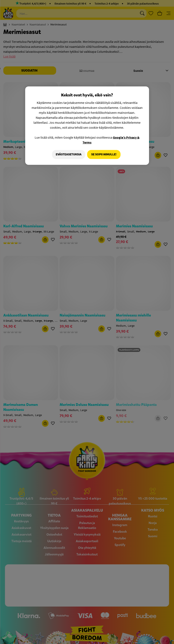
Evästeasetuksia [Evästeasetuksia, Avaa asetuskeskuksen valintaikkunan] (68, 154)
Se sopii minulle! (104, 154)
